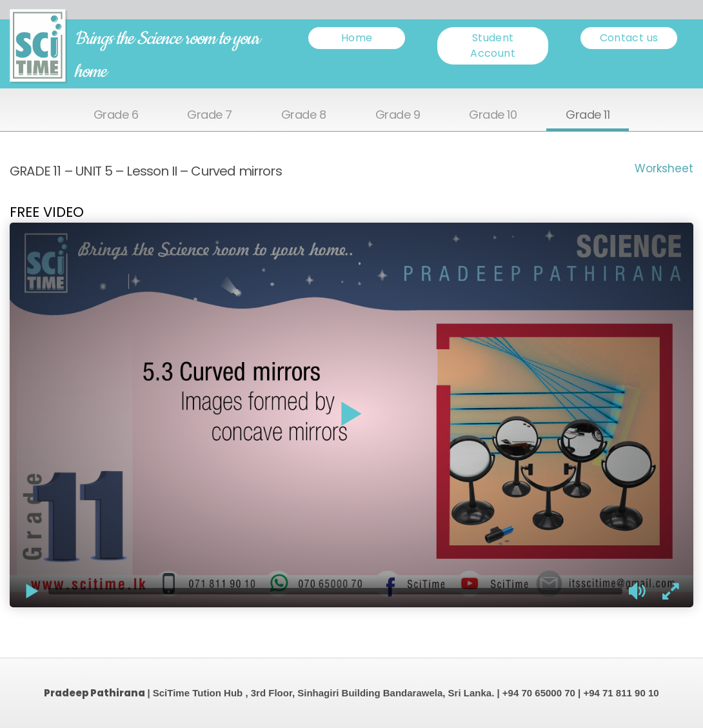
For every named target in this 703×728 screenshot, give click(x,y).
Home (357, 38)
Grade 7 (210, 115)
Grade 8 (304, 115)
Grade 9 (398, 115)
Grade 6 (116, 115)
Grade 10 (493, 115)
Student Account (493, 45)
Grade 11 (588, 115)
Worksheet (664, 168)
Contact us (629, 38)
